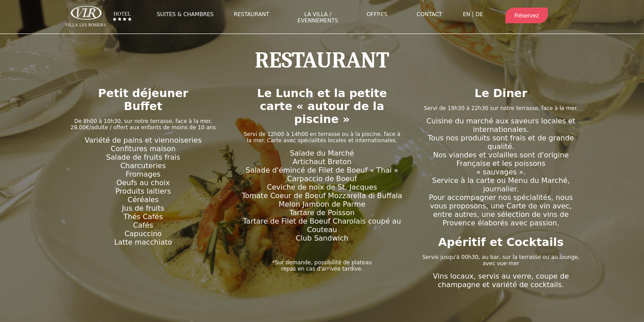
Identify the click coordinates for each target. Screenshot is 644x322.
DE (479, 14)
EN (467, 14)
